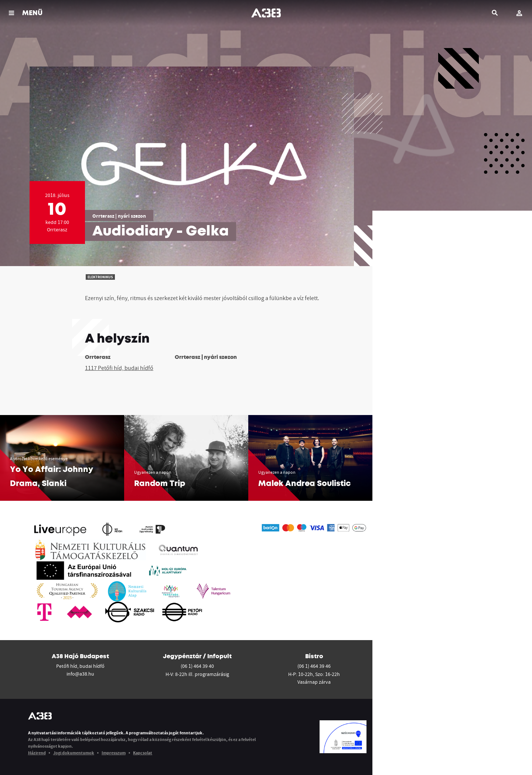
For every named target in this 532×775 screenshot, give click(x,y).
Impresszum (114, 753)
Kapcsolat (143, 753)
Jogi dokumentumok (74, 753)
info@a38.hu (80, 674)
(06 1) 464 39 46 (314, 666)
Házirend (37, 753)
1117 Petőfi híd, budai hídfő (119, 368)
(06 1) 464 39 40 (197, 666)
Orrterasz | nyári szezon (119, 216)
